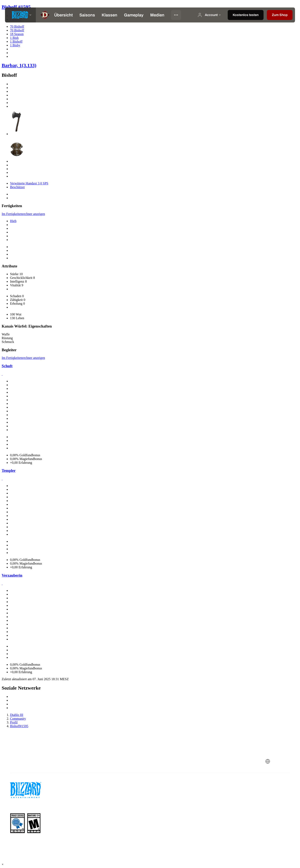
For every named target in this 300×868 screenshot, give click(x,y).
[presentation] (20, 15)
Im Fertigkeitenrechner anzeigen (23, 214)
